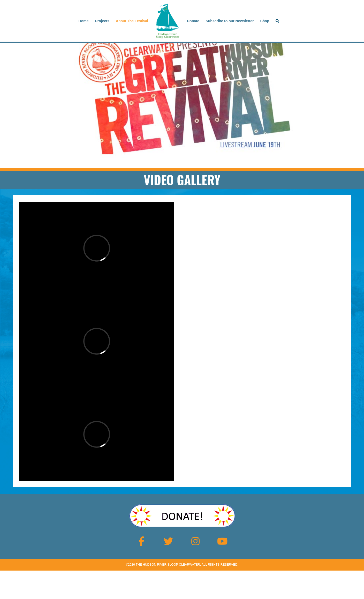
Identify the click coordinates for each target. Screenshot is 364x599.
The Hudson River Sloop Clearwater (168, 565)
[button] (277, 21)
